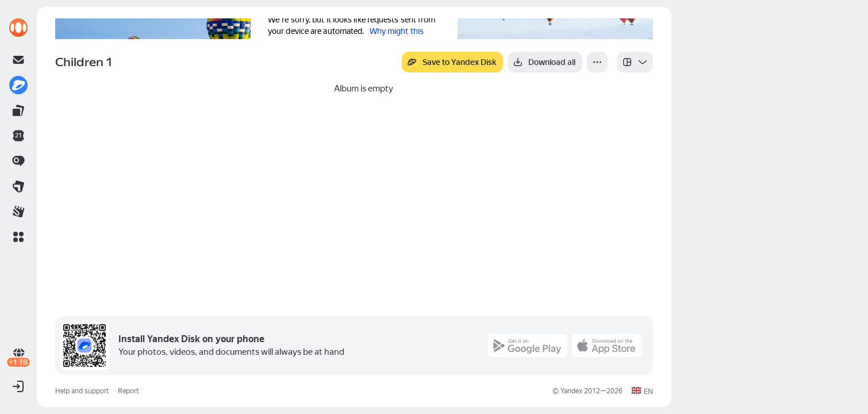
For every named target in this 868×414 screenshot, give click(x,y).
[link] (18, 28)
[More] (597, 62)
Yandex (571, 391)
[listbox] (635, 62)
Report (128, 391)
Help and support (82, 391)
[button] (18, 237)
